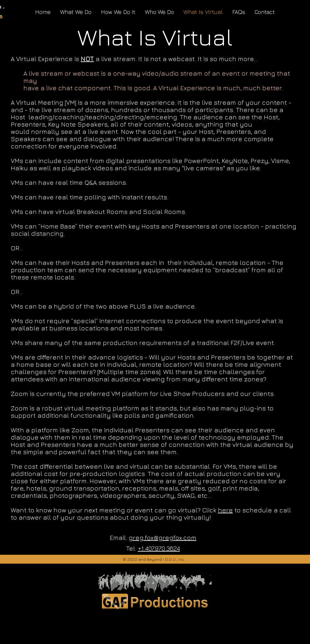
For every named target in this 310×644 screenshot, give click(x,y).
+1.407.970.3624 (159, 548)
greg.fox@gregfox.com (163, 538)
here (225, 510)
